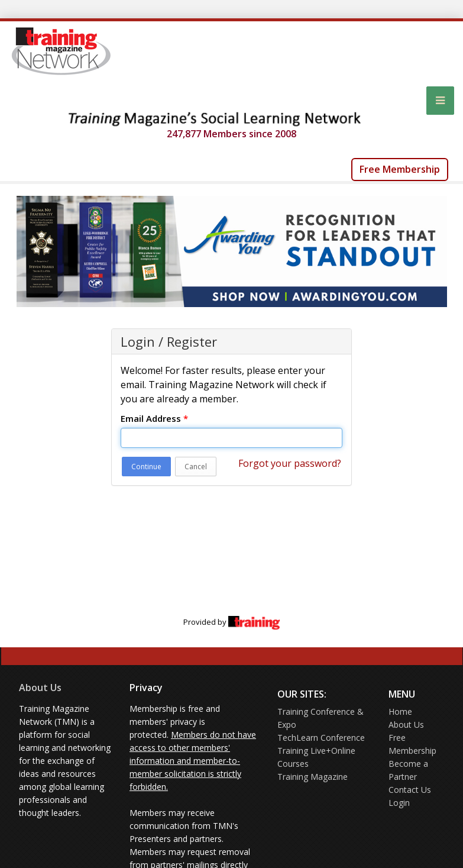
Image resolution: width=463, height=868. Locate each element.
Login (399, 803)
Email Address (154, 418)
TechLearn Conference (321, 738)
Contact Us (410, 790)
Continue (146, 467)
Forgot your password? (290, 463)
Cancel (196, 467)
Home (400, 711)
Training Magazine (313, 777)
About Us (40, 688)
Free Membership (400, 169)
